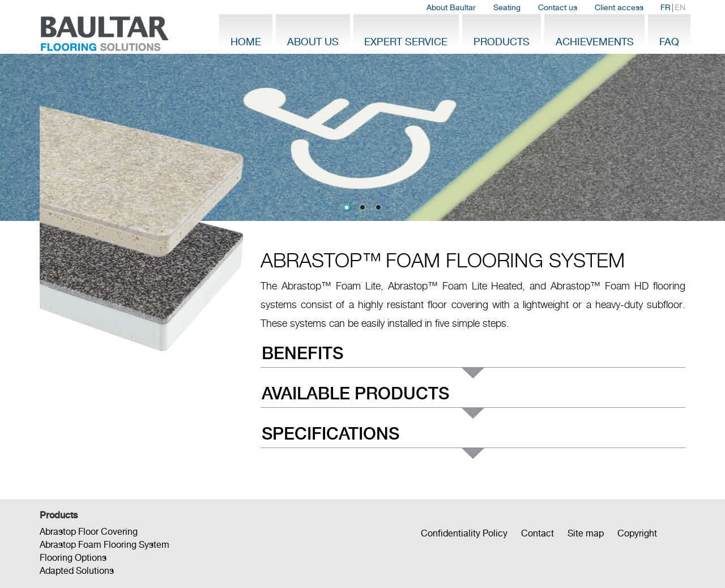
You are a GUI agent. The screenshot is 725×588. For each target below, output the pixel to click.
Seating (507, 7)
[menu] (473, 399)
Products (502, 42)
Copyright (637, 533)
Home (246, 42)
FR (666, 7)
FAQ (669, 42)
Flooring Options (73, 558)
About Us (313, 42)
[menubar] (556, 8)
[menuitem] (451, 8)
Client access (619, 7)
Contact (538, 533)
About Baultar (451, 7)
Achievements (595, 42)
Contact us (558, 7)
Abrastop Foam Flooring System (105, 545)
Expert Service (406, 42)
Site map (586, 533)
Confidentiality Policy (464, 533)
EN (680, 7)
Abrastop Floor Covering (89, 532)
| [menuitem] (673, 8)
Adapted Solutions (77, 571)
